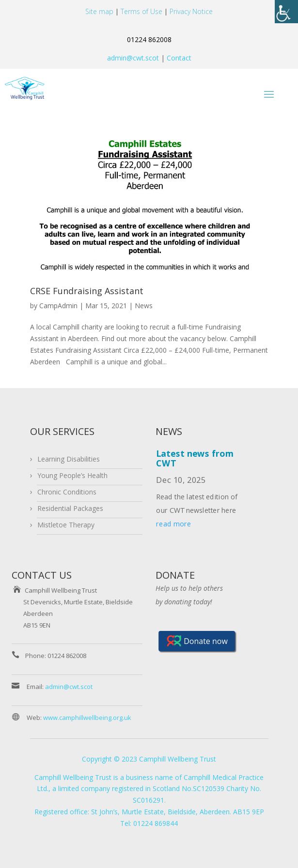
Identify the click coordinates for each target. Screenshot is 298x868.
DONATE (175, 575)
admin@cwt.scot (133, 58)
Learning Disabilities (69, 459)
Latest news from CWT (195, 457)
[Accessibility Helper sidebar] (286, 12)
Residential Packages (70, 508)
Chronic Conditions (67, 492)
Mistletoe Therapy (66, 525)
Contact (178, 58)
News (144, 306)
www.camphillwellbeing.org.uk (87, 718)
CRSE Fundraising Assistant (87, 291)
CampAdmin (58, 306)
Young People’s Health (72, 475)
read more (174, 524)
